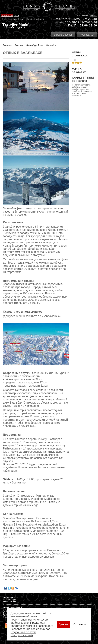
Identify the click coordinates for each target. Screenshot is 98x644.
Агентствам (7, 16)
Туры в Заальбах (79, 71)
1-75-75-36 (89, 22)
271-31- (71, 19)
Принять (63, 624)
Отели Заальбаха (80, 54)
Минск (93, 15)
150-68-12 (72, 22)
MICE (16, 16)
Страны (22, 19)
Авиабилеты (39, 19)
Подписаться (87, 35)
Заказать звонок (63, 35)
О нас (4, 19)
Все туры (13, 19)
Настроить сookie (22, 635)
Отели (29, 19)
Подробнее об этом (23, 632)
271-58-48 (90, 19)
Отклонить (80, 624)
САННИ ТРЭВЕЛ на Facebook (83, 79)
